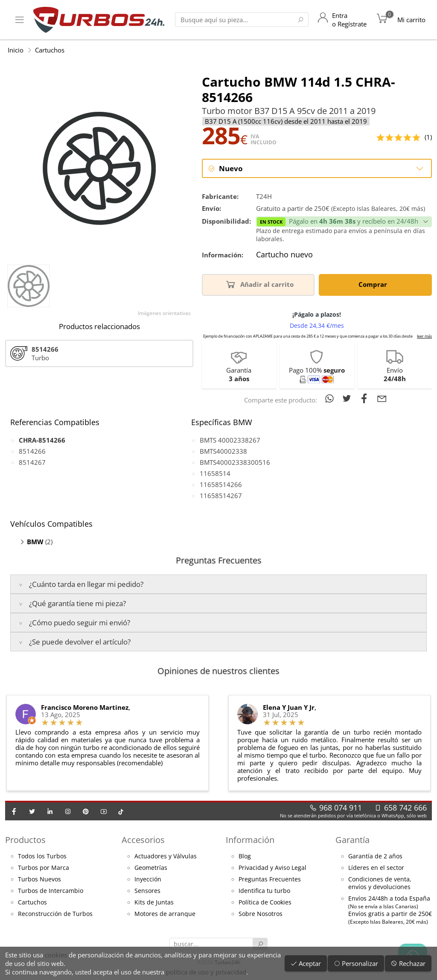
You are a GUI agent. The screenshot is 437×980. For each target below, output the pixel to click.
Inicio (16, 50)
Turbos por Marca (44, 869)
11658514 (215, 474)
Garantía (353, 840)
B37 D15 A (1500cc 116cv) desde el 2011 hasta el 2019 (286, 121)
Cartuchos (50, 50)
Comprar (374, 284)
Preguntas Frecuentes (270, 880)
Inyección (148, 880)
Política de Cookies (265, 903)
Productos (25, 840)
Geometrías (151, 869)
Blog (245, 857)
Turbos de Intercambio (51, 892)
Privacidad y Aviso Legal (272, 869)
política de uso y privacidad (206, 972)
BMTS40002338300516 (235, 463)
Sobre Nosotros (261, 915)
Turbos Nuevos (39, 880)
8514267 (32, 463)
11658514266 (221, 485)
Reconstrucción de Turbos (55, 915)
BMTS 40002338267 (230, 441)
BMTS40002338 (223, 452)
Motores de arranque (165, 915)
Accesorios (143, 840)
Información (250, 840)
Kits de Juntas (154, 903)
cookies (56, 955)
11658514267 (221, 496)
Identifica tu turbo (264, 892)
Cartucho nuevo (284, 256)
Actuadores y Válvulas (166, 857)
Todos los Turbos (42, 857)
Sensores (147, 892)
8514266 (32, 452)
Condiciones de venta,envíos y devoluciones (380, 884)
